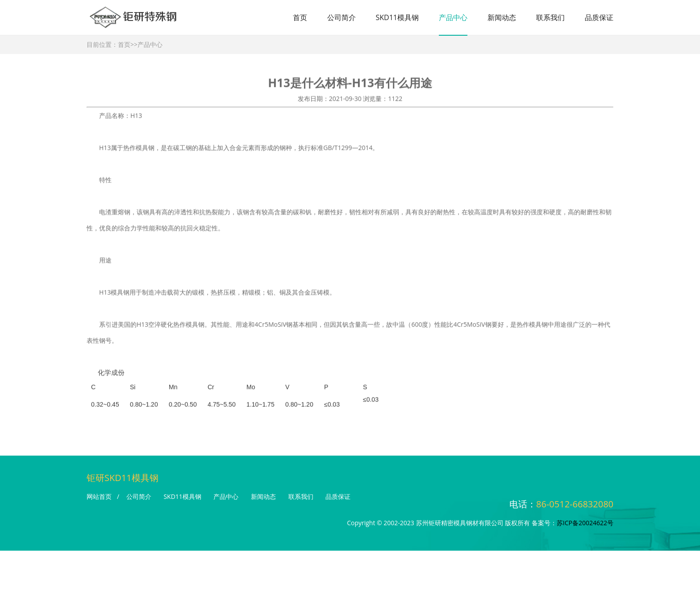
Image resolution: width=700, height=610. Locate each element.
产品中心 (453, 17)
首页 (300, 17)
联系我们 (550, 17)
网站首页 (99, 496)
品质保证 (599, 17)
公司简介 (342, 17)
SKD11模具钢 (397, 17)
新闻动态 (502, 17)
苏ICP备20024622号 (585, 523)
